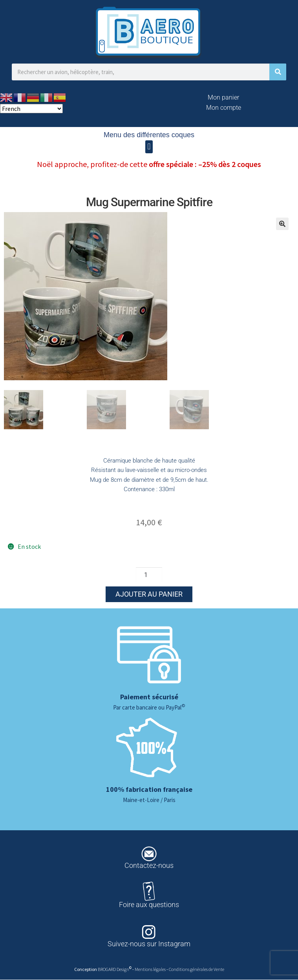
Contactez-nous (149, 866)
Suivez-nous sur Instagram (149, 944)
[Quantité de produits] (149, 575)
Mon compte (224, 108)
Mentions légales (151, 970)
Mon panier (223, 97)
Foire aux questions (149, 905)
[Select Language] (31, 109)
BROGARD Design (113, 970)
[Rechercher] (278, 72)
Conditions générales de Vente (197, 970)
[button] (149, 147)
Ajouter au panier (149, 594)
